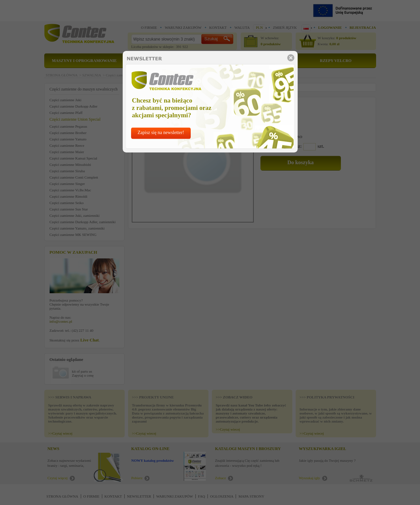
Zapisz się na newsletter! (161, 133)
